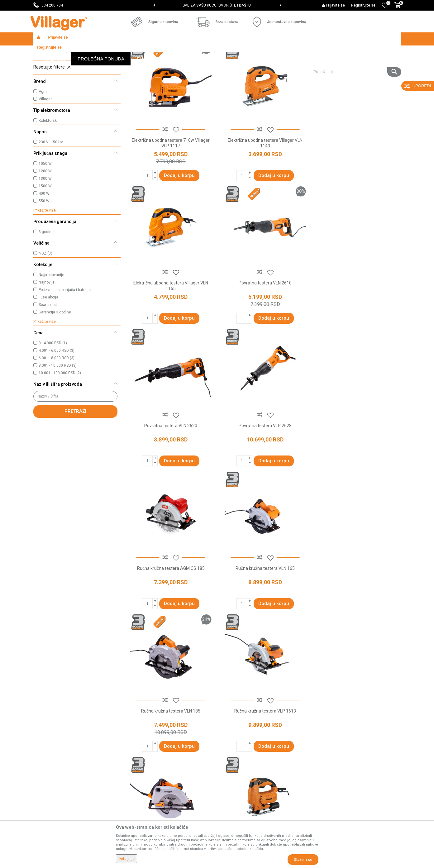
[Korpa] (398, 8)
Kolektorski (48, 166)
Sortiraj (258, 64)
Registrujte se (363, 5)
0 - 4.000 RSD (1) (53, 389)
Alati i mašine (113, 52)
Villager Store (45, 52)
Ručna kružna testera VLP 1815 (264, 610)
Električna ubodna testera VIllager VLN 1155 (357, 188)
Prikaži (318, 64)
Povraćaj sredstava (239, 786)
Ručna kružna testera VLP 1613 (170, 610)
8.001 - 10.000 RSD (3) (58, 411)
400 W (44, 239)
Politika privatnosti (238, 708)
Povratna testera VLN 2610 (170, 327)
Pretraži (75, 457)
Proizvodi (70, 52)
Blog (131, 751)
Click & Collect (234, 734)
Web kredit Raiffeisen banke (248, 760)
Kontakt (134, 725)
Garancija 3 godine (55, 358)
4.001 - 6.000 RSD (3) (57, 396)
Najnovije (47, 328)
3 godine (46, 277)
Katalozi (135, 743)
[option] (217, 5)
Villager (45, 145)
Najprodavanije (51, 320)
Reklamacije (232, 778)
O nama (135, 699)
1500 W (45, 231)
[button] (355, 52)
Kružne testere (52, 79)
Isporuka (229, 725)
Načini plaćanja (235, 743)
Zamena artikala (236, 795)
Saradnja (136, 717)
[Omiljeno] (385, 5)
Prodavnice (138, 708)
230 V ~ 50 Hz (51, 188)
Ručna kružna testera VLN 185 (357, 468)
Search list (48, 350)
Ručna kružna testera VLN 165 (264, 468)
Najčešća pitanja (143, 734)
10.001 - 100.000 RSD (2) (60, 418)
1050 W (45, 209)
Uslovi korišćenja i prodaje (245, 699)
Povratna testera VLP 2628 (357, 327)
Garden (90, 52)
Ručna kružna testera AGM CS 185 (170, 468)
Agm (43, 137)
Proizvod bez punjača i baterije (65, 335)
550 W (44, 246)
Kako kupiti (231, 717)
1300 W (45, 224)
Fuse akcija (48, 343)
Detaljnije (126, 859)
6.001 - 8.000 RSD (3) (57, 403)
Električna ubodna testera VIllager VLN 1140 (264, 188)
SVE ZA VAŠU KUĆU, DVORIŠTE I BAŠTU (217, 5)
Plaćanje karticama (239, 751)
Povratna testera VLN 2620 (264, 327)
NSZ (45, 299)
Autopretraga (228, 64)
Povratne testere (54, 88)
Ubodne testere (52, 96)
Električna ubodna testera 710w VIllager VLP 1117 (170, 188)
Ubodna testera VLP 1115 (357, 610)
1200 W (45, 217)
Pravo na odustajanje (241, 769)
